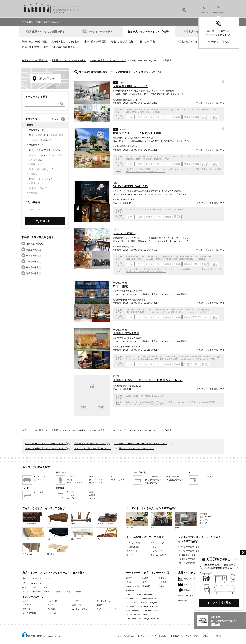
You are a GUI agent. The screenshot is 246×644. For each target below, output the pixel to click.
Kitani (180, 310)
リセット (56, 119)
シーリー (164, 110)
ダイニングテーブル (153, 477)
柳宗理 (129, 578)
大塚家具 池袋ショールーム (130, 86)
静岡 (99, 42)
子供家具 (51, 609)
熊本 (65, 47)
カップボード (156, 551)
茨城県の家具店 (34, 261)
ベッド (50, 605)
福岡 (60, 47)
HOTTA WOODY (209, 110)
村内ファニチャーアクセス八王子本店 (137, 133)
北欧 (82, 518)
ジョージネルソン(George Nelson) (141, 598)
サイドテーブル (173, 477)
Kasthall (140, 210)
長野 (104, 42)
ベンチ (114, 477)
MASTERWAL (138, 112)
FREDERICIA (164, 210)
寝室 (186, 520)
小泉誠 (161, 586)
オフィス (203, 523)
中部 (87, 42)
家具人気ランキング (193, 584)
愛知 (94, 42)
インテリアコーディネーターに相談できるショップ (140, 444)
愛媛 (37, 47)
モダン (58, 534)
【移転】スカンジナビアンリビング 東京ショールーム (148, 380)
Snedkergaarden (187, 359)
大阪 (120, 42)
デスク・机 (27, 605)
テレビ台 (71, 492)
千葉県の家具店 (34, 256)
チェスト (71, 495)
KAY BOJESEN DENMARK (166, 359)
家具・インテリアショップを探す (152, 32)
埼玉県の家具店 (34, 250)
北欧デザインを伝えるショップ (90, 444)
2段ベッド (38, 495)
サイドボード (132, 551)
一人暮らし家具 (133, 547)
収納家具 (101, 605)
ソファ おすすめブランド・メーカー (194, 547)
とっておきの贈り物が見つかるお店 (93, 449)
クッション (52, 613)
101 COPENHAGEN (202, 257)
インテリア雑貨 (29, 613)
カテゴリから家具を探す (36, 467)
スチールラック (157, 543)
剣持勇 (145, 578)
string (176, 257)
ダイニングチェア (97, 480)
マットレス (38, 492)
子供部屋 (203, 514)
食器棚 (92, 495)
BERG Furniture (133, 396)
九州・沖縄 (50, 47)
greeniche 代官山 (124, 233)
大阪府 (57, 592)
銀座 (46, 135)
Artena (146, 110)
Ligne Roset (170, 157)
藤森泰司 (146, 586)
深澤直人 (162, 578)
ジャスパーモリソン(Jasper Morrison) (142, 611)
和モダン (58, 549)
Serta (128, 112)
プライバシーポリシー (213, 636)
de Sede (155, 110)
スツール (71, 477)
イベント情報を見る (219, 603)
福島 (77, 42)
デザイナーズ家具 (134, 543)
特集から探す (186, 42)
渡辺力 (145, 582)
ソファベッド (39, 480)
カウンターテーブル (153, 480)
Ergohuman (175, 110)
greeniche (168, 257)
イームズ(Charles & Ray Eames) (140, 594)
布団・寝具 (77, 605)
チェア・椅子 (53, 601)
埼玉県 (47, 592)
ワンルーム (204, 520)
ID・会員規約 (161, 636)
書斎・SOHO (205, 517)
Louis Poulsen (178, 210)
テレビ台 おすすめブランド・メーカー (195, 559)
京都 (131, 42)
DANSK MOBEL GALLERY (130, 186)
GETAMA (211, 359)
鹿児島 (71, 47)
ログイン (204, 10)
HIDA (139, 159)
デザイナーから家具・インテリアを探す (149, 573)
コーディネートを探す (100, 32)
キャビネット (73, 498)
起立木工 (180, 157)
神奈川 (38, 42)
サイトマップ (144, 636)
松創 (148, 112)
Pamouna (156, 112)
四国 (25, 47)
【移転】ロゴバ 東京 (126, 333)
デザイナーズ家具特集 (188, 596)
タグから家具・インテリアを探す (145, 537)
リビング (137, 520)
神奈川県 (37, 592)
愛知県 (78, 592)
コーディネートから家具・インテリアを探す (151, 508)
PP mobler (130, 210)
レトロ (58, 518)
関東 (25, 42)
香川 (31, 47)
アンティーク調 (33, 518)
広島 (147, 42)
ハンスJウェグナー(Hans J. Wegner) (142, 602)
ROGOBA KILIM (133, 310)
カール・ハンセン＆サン (151, 257)
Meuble (139, 110)
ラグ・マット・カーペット (108, 609)
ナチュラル (33, 549)
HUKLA (166, 159)
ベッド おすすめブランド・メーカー (194, 551)
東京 (31, 42)
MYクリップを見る (220, 42)
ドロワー (154, 547)
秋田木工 (130, 110)
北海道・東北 (58, 42)
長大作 (129, 582)
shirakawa (130, 159)
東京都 (25, 592)
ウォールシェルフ (158, 555)
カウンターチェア (75, 483)
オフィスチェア (118, 480)
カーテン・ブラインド (82, 609)
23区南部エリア (36, 145)
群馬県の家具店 (34, 273)
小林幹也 (130, 590)
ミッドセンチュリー (106, 518)
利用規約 (175, 636)
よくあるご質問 (191, 636)
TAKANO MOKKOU (191, 110)
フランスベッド (193, 157)
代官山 (47, 150)
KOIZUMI (147, 159)
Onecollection (147, 359)
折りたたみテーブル (175, 480)
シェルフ (93, 498)
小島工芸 (159, 157)
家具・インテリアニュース (195, 579)
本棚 (91, 492)
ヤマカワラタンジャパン (209, 310)
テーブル (76, 601)
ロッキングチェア (97, 483)
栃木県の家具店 (34, 267)
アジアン (33, 534)
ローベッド (131, 555)
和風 (106, 534)
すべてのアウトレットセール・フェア (39, 578)
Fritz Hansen (151, 210)
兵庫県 (68, 592)
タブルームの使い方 (124, 636)
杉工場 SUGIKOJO (145, 157)
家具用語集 (183, 601)
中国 (140, 42)
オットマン (72, 480)
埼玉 (44, 42)
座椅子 (92, 477)
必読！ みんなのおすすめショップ (136, 449)
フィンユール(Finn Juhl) (137, 615)
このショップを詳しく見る (212, 103)
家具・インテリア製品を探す (49, 32)
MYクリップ (219, 10)
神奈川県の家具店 (35, 244)
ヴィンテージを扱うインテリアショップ (46, 444)
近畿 (113, 42)
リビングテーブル (152, 483)
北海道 (71, 42)
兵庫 (125, 42)
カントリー (82, 534)
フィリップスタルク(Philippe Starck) (142, 606)
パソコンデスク (206, 477)
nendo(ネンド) (132, 586)
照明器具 (26, 609)
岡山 (152, 42)
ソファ (25, 601)
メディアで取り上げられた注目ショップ (46, 449)
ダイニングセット (105, 601)
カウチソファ (39, 477)
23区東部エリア (36, 130)
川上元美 (162, 582)
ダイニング (161, 520)
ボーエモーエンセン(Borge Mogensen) (143, 619)
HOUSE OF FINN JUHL (136, 312)
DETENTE (130, 157)
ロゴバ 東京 (120, 286)
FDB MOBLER (132, 257)
